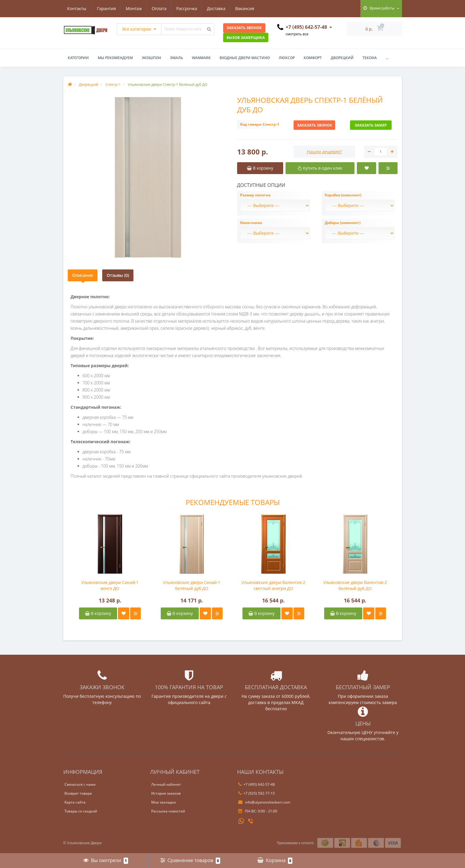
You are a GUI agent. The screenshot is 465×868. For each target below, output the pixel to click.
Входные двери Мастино (245, 58)
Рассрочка (160, 8)
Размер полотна (255, 195)
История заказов (166, 793)
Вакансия (219, 8)
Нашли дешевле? (324, 152)
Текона (370, 58)
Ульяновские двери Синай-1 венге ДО (110, 585)
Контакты (249, 8)
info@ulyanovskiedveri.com (264, 802)
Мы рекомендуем (115, 58)
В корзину (98, 613)
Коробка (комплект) (343, 195)
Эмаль (176, 58)
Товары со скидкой (81, 811)
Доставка (190, 8)
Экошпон (151, 58)
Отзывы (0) (118, 275)
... (387, 58)
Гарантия (77, 8)
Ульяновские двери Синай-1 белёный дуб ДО (191, 585)
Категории (78, 58)
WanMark (201, 58)
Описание (83, 275)
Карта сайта (75, 802)
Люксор (287, 58)
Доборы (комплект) (343, 223)
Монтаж (105, 8)
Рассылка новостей (168, 811)
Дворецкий (342, 58)
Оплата (131, 8)
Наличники (251, 223)
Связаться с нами (80, 784)
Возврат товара (78, 793)
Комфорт (313, 58)
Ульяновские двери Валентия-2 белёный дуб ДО (355, 585)
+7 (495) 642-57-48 (257, 784)
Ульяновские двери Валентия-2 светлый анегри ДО (274, 585)
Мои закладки (164, 802)
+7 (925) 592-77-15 (257, 793)
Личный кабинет (166, 784)
